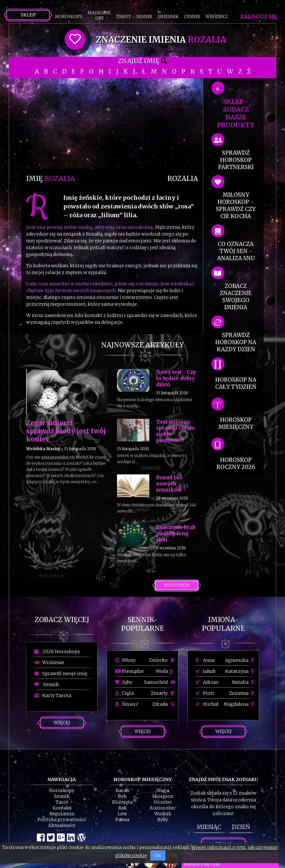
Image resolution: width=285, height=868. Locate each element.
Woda (164, 671)
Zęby (124, 682)
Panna (122, 820)
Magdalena (240, 704)
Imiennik (168, 17)
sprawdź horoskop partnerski (236, 160)
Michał (207, 704)
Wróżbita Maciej (43, 449)
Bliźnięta (122, 802)
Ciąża (124, 693)
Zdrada (164, 704)
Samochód (159, 682)
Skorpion (163, 796)
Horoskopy (69, 17)
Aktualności (62, 825)
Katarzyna (240, 671)
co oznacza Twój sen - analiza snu (236, 251)
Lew (122, 814)
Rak (122, 808)
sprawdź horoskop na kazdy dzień (236, 342)
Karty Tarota (53, 695)
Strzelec (163, 802)
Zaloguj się (259, 17)
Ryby (163, 820)
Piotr (205, 693)
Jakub (206, 671)
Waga (163, 790)
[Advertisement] (112, 123)
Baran (122, 790)
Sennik (144, 17)
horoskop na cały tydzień (236, 383)
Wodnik (163, 814)
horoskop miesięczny (236, 423)
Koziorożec (163, 808)
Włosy (125, 660)
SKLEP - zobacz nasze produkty (236, 113)
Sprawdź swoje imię (61, 673)
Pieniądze (129, 671)
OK (158, 855)
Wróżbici (216, 17)
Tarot (124, 17)
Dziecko (162, 660)
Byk (122, 796)
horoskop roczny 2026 (236, 463)
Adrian (207, 682)
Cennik (192, 17)
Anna (205, 660)
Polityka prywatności (62, 820)
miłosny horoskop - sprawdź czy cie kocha (236, 206)
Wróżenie (49, 662)
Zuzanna (242, 693)
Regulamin (62, 814)
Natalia (244, 682)
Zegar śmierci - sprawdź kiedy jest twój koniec (66, 431)
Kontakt (62, 808)
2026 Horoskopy (57, 651)
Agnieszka (240, 660)
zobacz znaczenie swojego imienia (236, 297)
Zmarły (163, 693)
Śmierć (127, 704)
